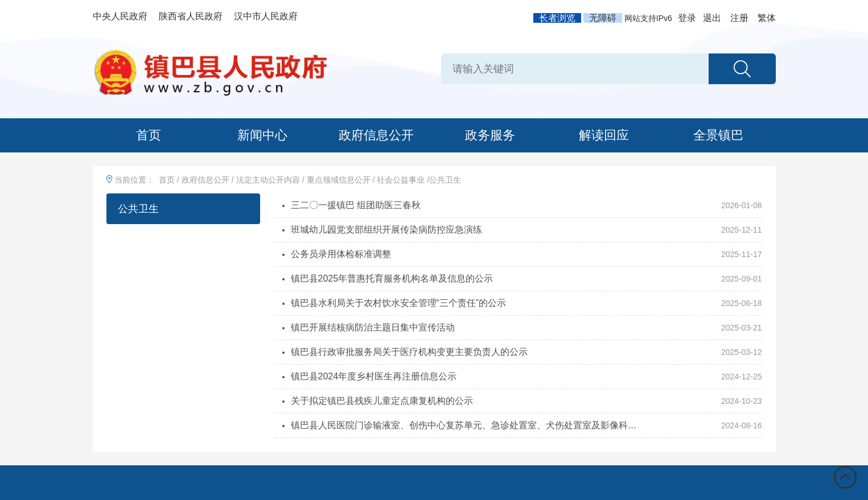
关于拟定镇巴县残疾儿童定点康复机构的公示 (382, 401)
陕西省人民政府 (191, 16)
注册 (739, 18)
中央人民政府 (120, 16)
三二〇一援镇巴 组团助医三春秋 (356, 205)
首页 (149, 135)
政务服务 (490, 135)
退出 (712, 18)
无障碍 (603, 18)
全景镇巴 (718, 135)
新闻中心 (262, 135)
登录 (687, 18)
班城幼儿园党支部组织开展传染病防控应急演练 (386, 230)
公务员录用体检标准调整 (341, 254)
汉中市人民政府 (266, 16)
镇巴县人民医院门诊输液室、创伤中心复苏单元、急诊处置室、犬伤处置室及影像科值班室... (468, 425)
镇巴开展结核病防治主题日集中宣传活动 (373, 327)
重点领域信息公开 (339, 180)
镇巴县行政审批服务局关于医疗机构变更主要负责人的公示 (409, 352)
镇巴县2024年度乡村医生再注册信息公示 (374, 376)
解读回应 (604, 135)
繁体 (767, 18)
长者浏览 (557, 18)
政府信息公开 (376, 135)
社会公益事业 (401, 180)
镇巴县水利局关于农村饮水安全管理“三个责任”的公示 (399, 303)
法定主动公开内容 (268, 180)
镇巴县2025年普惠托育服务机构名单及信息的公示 (392, 278)
